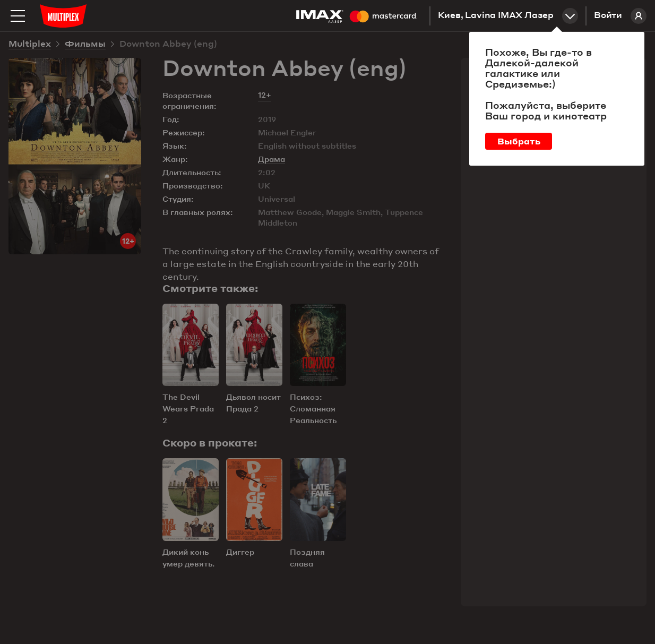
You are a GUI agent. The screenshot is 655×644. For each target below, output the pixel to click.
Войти (620, 16)
